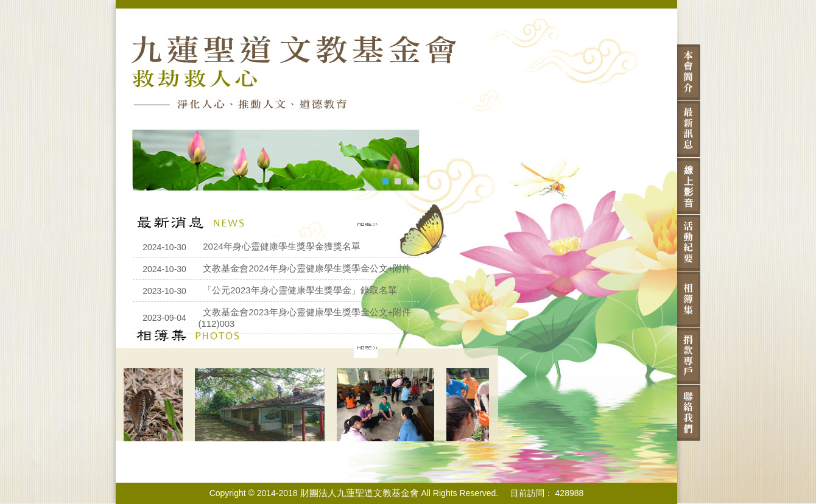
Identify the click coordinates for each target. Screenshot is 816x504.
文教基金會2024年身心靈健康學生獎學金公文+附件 (307, 268)
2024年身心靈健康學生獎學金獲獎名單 (281, 246)
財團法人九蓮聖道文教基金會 (360, 493)
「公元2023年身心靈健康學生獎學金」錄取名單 (300, 290)
